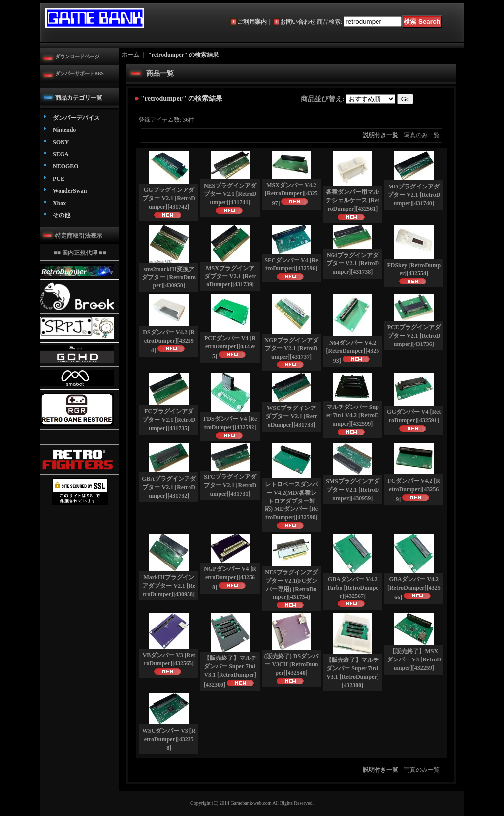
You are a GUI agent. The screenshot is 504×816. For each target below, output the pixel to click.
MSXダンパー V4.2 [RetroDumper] (291, 194)
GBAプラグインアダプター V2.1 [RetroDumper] (169, 487)
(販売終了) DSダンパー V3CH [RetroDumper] (291, 664)
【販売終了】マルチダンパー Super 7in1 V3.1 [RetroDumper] (230, 671)
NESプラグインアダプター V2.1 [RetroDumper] (230, 194)
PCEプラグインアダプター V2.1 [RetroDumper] (414, 336)
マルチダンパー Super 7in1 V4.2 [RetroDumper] (353, 415)
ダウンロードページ (77, 56)
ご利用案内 (252, 22)
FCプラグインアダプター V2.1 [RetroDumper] (169, 420)
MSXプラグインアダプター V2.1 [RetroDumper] (230, 277)
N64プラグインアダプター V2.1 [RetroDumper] (353, 264)
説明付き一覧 (380, 135)
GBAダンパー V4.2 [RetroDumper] (414, 588)
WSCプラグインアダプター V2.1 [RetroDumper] (291, 416)
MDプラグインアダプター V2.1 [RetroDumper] (414, 195)
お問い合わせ (298, 22)
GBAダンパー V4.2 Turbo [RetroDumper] (353, 588)
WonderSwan (70, 191)
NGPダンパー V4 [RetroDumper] (230, 578)
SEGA (61, 154)
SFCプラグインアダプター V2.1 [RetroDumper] (230, 485)
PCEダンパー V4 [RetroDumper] (230, 347)
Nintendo (64, 130)
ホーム (130, 55)
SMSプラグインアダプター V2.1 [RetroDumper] (353, 490)
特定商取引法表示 (79, 236)
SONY (61, 142)
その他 (62, 215)
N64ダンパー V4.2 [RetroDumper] (352, 352)
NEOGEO (66, 166)
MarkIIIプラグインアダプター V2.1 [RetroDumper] (169, 586)
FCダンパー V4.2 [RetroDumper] (414, 490)
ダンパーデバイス (76, 118)
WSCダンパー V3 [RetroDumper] (169, 739)
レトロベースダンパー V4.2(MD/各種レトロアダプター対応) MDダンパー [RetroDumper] (291, 501)
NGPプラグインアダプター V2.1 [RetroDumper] (291, 348)
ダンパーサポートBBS (79, 74)
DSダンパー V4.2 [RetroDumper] (169, 341)
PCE (59, 179)
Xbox (59, 203)
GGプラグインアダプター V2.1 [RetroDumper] (169, 198)
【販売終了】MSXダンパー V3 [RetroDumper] (414, 659)
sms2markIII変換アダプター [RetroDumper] (169, 278)
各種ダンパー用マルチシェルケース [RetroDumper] (353, 200)
